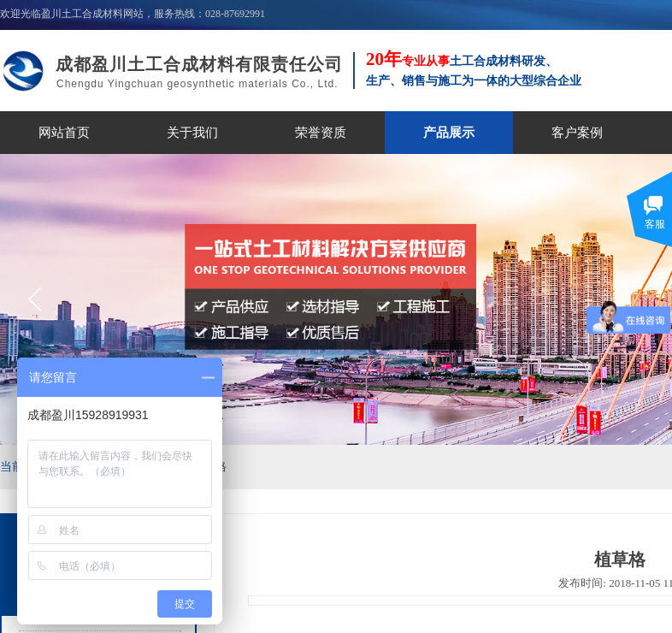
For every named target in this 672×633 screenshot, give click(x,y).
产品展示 (449, 133)
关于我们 (192, 133)
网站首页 (64, 133)
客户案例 (577, 133)
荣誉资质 (321, 133)
